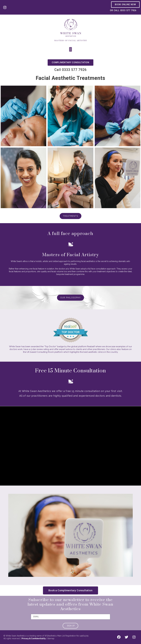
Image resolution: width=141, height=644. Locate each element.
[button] (70, 49)
